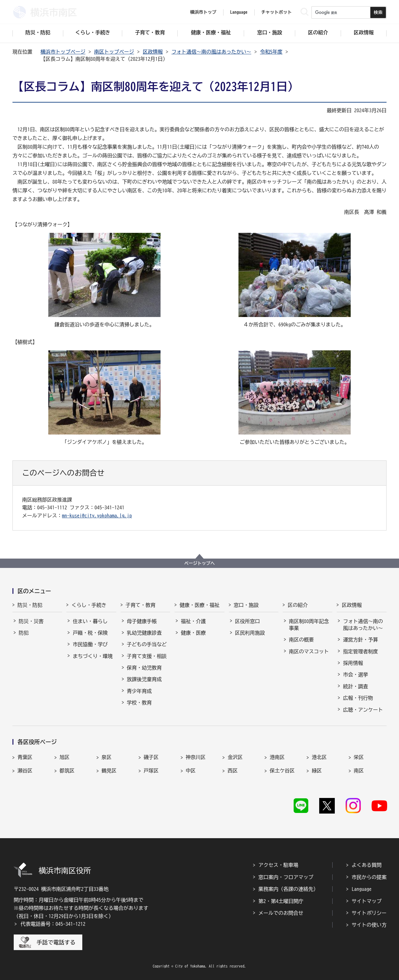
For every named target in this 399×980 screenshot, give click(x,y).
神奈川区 (196, 757)
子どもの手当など (147, 644)
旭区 (65, 757)
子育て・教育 (141, 605)
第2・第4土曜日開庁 (281, 901)
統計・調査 (355, 686)
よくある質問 (367, 865)
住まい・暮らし (90, 621)
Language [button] (239, 12)
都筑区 (67, 771)
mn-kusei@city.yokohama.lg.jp (97, 516)
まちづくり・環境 (93, 656)
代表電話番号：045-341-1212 (53, 924)
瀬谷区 (25, 771)
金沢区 (235, 757)
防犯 (24, 633)
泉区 (107, 757)
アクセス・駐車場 (278, 865)
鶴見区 (109, 771)
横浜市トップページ (63, 52)
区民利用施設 (250, 633)
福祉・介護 (193, 621)
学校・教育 (139, 703)
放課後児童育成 (144, 679)
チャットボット (276, 12)
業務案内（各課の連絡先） (288, 889)
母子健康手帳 (142, 621)
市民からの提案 (369, 877)
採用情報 (353, 663)
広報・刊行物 (358, 698)
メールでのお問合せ (281, 913)
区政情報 (153, 52)
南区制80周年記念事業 (309, 625)
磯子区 (151, 757)
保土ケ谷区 (282, 771)
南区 (359, 771)
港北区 (319, 757)
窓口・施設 (246, 605)
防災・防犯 (30, 605)
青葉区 (25, 757)
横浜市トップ (203, 12)
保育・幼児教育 (144, 668)
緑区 (317, 771)
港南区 (277, 757)
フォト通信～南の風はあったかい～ (211, 52)
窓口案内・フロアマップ (286, 877)
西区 (233, 771)
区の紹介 (298, 605)
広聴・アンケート (363, 710)
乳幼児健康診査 (144, 633)
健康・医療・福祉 (199, 605)
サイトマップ (367, 901)
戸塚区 (151, 771)
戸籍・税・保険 (90, 633)
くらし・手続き (89, 605)
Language (362, 889)
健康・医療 (193, 633)
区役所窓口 (248, 621)
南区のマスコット (309, 651)
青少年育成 (139, 691)
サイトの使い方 (369, 925)
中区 (191, 771)
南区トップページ (114, 52)
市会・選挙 (355, 675)
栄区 (359, 757)
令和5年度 (271, 52)
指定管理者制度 (360, 651)
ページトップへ (199, 563)
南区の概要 (301, 640)
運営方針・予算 (360, 640)
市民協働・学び (90, 644)
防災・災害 (31, 621)
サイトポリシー (369, 913)
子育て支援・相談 (147, 656)
